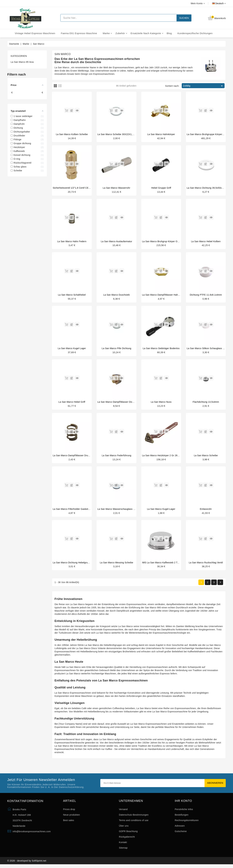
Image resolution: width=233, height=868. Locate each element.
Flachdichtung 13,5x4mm (206, 403)
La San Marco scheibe (206, 457)
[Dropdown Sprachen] (215, 3)
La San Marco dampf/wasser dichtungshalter (121, 403)
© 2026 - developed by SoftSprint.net (27, 864)
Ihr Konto (183, 803)
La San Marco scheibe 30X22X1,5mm (117, 134)
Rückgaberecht (127, 839)
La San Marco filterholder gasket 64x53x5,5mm (78, 511)
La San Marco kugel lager (72, 349)
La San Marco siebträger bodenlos (161, 349)
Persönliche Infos (184, 812)
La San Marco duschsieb (116, 296)
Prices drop (69, 812)
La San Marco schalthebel (72, 296)
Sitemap (123, 850)
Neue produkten (72, 817)
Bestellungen (182, 817)
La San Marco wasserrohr (116, 188)
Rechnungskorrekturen (187, 823)
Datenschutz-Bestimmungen (134, 817)
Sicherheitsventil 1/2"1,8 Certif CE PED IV (75, 188)
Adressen (180, 828)
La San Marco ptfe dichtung (117, 349)
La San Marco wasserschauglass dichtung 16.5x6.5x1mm (128, 511)
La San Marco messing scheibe (116, 564)
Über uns (124, 828)
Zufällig (203, 86)
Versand (123, 812)
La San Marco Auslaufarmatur (116, 242)
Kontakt (123, 845)
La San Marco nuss (161, 403)
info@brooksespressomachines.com (32, 834)
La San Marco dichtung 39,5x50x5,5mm (208, 188)
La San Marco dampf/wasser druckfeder (74, 457)
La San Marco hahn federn (72, 242)
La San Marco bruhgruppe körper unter (208, 134)
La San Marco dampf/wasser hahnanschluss (166, 296)
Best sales (69, 823)
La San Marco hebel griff (72, 403)
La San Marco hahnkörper (161, 134)
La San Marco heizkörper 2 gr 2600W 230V (165, 457)
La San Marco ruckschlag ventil (206, 564)
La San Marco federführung (117, 457)
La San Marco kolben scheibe (72, 134)
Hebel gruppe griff (161, 188)
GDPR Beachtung (128, 834)
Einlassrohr (206, 511)
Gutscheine (181, 834)
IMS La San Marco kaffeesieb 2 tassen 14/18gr (167, 564)
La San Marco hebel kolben (206, 242)
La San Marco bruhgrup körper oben (162, 242)
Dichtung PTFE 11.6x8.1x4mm (206, 296)
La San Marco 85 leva (22, 62)
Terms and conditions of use (134, 823)
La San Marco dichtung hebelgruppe (72, 564)
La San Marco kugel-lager (161, 511)
